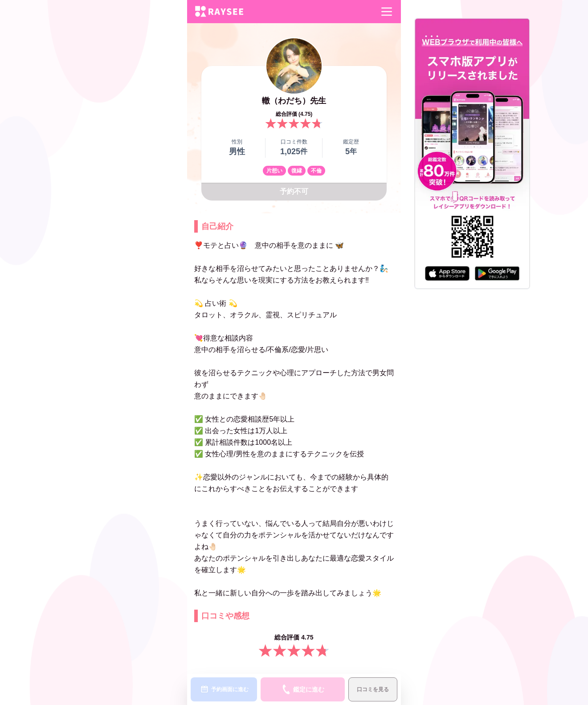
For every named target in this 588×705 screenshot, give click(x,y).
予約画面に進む (224, 689)
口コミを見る (373, 689)
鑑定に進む (303, 689)
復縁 (297, 171)
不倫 (316, 171)
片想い (274, 171)
